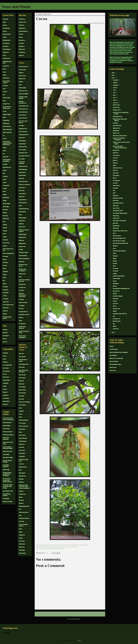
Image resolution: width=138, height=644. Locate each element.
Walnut (5, 339)
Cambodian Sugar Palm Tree (120, 314)
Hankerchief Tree (23, 181)
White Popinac (23, 212)
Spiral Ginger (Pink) (8, 491)
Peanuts (5, 389)
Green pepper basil (24, 364)
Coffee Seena (6, 78)
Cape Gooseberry (23, 31)
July (114, 90)
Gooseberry (22, 40)
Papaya (5, 237)
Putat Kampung (23, 256)
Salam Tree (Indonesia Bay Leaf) (24, 281)
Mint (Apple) (22, 473)
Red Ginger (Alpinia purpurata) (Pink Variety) (8, 486)
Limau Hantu (6, 185)
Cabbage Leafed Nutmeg (23, 98)
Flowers (112, 346)
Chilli (20, 417)
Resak (4, 278)
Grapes (21, 37)
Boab (20, 85)
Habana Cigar (6, 470)
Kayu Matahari (23, 200)
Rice (4, 281)
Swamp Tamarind (23, 312)
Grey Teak (22, 178)
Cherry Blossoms (23, 132)
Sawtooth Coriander (24, 518)
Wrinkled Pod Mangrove (22, 327)
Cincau (21, 414)
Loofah (5, 386)
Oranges (5, 228)
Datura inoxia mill (24, 426)
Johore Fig (22, 191)
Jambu (5, 151)
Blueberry (22, 25)
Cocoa (4, 72)
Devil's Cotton (22, 150)
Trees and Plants (16, 7)
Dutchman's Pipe (23, 153)
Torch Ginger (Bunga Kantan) (120, 213)
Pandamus (6, 240)
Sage (20, 515)
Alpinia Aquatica (7, 423)
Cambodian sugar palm (7, 62)
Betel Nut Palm (7, 34)
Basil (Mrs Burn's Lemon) (23, 360)
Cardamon (22, 396)
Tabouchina (6, 308)
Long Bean (6, 383)
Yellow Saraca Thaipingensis (23, 337)
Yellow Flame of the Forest (24, 332)
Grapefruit (6, 157)
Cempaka (21, 411)
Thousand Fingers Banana (7, 318)
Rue (20, 509)
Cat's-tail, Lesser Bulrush (23, 122)
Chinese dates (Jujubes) (6, 82)
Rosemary (21, 500)
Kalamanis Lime (7, 167)
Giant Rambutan (23, 169)
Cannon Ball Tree (23, 109)
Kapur (21, 206)
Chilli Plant (116, 201)
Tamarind (5, 311)
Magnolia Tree (23, 237)
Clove (4, 89)
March (115, 100)
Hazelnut (5, 333)
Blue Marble (6, 43)
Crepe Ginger (6, 454)
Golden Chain (22, 172)
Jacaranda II (22, 194)
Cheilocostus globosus (8, 435)
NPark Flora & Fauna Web (116, 358)
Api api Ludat (22, 70)
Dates (4, 101)
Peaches (5, 246)
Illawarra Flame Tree (24, 185)
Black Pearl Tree (23, 91)
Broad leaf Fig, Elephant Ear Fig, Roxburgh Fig (7, 143)
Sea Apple (5, 287)
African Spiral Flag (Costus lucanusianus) (8, 419)
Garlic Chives (22, 435)
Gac (4, 154)
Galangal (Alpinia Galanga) (7, 461)
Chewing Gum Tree (24, 135)
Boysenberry (22, 28)
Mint (20, 470)
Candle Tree (6, 66)
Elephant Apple (7, 114)
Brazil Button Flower (118, 203)
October (115, 83)
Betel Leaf (115, 223)
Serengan (21, 299)
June (114, 93)
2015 (113, 75)
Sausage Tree (22, 287)
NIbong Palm (22, 243)
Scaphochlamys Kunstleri (7, 495)
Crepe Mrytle (22, 144)
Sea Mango (22, 306)
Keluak (5, 170)
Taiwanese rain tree (24, 315)
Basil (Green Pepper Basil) (119, 238)
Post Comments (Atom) (73, 619)
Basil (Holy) (22, 367)
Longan (5, 188)
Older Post (101, 614)
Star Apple (6, 299)
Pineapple (5, 262)
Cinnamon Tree (117, 319)
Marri (21, 215)
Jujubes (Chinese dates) (119, 276)
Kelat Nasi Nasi (23, 203)
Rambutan (6, 272)
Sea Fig (5, 138)
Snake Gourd (6, 398)
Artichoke (5, 353)
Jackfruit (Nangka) (118, 296)
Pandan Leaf (22, 494)
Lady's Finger (6, 380)
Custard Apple (7, 98)
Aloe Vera (21, 354)
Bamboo (21, 82)
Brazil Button (22, 393)
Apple (4, 22)
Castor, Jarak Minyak (25, 402)
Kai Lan (5, 374)
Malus (4, 191)
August (115, 88)
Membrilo (21, 224)
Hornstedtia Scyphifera (6, 466)
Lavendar (22, 447)
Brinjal (5, 356)
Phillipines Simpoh (23, 252)
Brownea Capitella (24, 94)
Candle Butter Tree (24, 106)
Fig (4, 135)
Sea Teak (21, 309)
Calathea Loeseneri (8, 432)
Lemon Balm (22, 453)
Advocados (6, 19)
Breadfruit (6, 46)
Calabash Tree (6, 58)
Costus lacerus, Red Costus (8, 443)
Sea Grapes (116, 271)
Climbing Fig (6, 123)
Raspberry (22, 46)
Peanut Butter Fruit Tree (8, 250)
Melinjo (5, 201)
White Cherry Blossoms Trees (120, 136)
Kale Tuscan (6, 377)
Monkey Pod (22, 227)
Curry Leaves (22, 423)
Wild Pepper (22, 550)
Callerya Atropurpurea (23, 102)
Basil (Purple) (22, 375)
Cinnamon (5, 86)
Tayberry (21, 55)
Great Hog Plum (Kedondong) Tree (121, 288)
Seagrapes (6, 290)
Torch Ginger (6, 499)
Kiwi (4, 173)
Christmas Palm (23, 147)
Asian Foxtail (22, 357)
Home (70, 614)
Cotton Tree (22, 138)
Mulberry (21, 482)
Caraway (21, 399)
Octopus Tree (22, 246)
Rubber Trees (22, 274)
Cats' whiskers (23, 405)
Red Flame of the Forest (23, 265)
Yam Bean (5, 404)
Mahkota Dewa (23, 467)
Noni (4, 222)
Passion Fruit (6, 243)
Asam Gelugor (6, 28)
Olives (4, 234)
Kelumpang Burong (24, 209)
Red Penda (22, 262)
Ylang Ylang (116, 216)
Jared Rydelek (113, 355)
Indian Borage (23, 441)
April (115, 98)
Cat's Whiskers (116, 180)
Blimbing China (7, 40)
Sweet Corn (6, 395)
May (114, 95)
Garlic (21, 432)
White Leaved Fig (7, 132)
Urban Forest (113, 367)
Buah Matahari (7, 49)
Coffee (5, 75)
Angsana (21, 73)
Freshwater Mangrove (22, 163)
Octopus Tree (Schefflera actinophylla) (119, 139)
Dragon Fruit (6, 104)
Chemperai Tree (23, 129)
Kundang (5, 176)
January (115, 103)
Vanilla (21, 538)
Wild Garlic (22, 547)
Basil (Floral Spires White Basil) (24, 371)
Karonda (5, 164)
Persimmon (6, 256)
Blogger (79, 640)
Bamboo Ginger (7, 426)
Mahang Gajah (23, 218)
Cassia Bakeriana (23, 112)
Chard (5, 359)
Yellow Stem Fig (7, 126)
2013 (113, 332)
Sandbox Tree (22, 284)
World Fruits (113, 370)
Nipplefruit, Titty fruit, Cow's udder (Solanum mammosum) (24, 487)
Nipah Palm (6, 219)
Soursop (5, 296)
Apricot (5, 25)
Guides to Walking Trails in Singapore (119, 352)
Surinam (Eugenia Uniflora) (23, 525)
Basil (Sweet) (22, 378)
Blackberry (22, 19)
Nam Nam (5, 210)
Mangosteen (6, 198)
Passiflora (22, 43)
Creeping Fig (6, 120)
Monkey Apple (7, 203)
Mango (5, 194)
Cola (4, 95)
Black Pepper (22, 387)
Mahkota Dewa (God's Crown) (120, 231)
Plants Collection (114, 361)
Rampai (5, 275)
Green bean (6, 368)
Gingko (5, 148)
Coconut (5, 92)
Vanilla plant (116, 185)
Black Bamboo (23, 88)
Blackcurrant (22, 22)
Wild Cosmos (22, 544)
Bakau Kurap (22, 76)
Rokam (5, 284)
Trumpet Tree (22, 324)
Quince (5, 269)
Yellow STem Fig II (7, 129)
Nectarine (5, 216)
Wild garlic (116, 195)
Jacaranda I (22, 188)
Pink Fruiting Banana (8, 253)
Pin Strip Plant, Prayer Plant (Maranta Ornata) (7, 480)
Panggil (21, 249)
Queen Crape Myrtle (24, 259)
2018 (113, 73)
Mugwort (21, 479)
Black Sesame (22, 390)
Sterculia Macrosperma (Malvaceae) (22, 295)
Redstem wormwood (118, 198)
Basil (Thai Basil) (117, 236)
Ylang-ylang (22, 553)
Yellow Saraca (116, 105)
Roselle (21, 497)
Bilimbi (5, 37)
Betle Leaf (22, 384)
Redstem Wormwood (24, 506)
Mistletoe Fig (22, 476)
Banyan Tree (22, 79)
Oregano (21, 491)
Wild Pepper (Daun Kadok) (119, 221)
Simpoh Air (22, 290)
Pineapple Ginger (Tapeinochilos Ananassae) (7, 474)
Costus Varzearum (7, 451)
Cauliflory (22, 126)
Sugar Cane (6, 302)
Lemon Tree (116, 329)
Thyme (21, 532)
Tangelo (5, 314)
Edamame (5, 362)
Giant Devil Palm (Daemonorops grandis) (121, 113)
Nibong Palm (116, 131)
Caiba (4, 55)
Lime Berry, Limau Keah (24, 460)
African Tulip (116, 107)
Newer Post (40, 614)
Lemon (5, 179)
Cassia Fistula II (23, 118)
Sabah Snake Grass (24, 512)
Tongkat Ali (22, 535)
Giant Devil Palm (23, 166)
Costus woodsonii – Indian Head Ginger (8, 448)
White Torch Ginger (8, 502)
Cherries (21, 34)
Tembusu (21, 318)
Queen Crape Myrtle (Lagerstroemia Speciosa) (120, 147)
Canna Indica (6, 429)
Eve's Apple (22, 159)
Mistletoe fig (116, 226)
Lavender (115, 183)
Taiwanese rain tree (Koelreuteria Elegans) (121, 143)
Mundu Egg (6, 207)
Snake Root (6, 293)
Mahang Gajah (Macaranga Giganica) (120, 120)
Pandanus (115, 256)
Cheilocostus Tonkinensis (6, 438)
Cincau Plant (116, 208)
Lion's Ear (21, 464)
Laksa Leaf (22, 450)
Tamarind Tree (116, 309)
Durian (5, 111)
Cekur (21, 408)
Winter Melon (6, 401)
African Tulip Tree (24, 67)
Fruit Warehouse (114, 349)
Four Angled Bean (7, 365)
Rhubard (5, 392)
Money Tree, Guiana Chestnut (24, 231)
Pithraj (5, 259)
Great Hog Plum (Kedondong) (7, 160)
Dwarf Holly (22, 429)
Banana (5, 31)
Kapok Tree (22, 197)
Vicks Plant (22, 541)
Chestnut (5, 330)
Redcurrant (22, 49)
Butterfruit (6, 52)
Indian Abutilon (23, 438)
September (116, 85)
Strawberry (22, 52)
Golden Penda (22, 175)
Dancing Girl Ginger (8, 457)
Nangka (5, 213)
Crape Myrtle (22, 141)
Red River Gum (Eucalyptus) (23, 270)
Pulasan (5, 265)
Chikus (5, 69)
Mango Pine (22, 221)
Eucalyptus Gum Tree (24, 156)
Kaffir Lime (22, 444)
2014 (113, 78)
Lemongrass (22, 456)
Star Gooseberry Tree (8, 305)
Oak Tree (5, 342)
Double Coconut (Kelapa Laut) (7, 108)
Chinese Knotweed (24, 420)
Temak (21, 321)
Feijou (4, 117)
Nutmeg (5, 225)
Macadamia (6, 336)
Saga (20, 277)
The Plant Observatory (115, 364)
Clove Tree (115, 304)
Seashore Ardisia (23, 302)
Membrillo (22, 240)
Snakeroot (22, 521)
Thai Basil (21, 381)
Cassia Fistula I (23, 115)
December (116, 80)
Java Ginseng (6, 371)
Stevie (21, 529)
